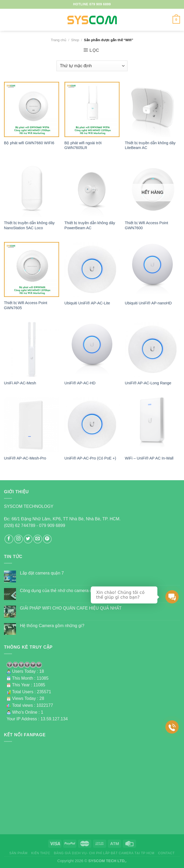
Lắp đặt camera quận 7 (42, 573)
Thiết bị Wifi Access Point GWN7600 (146, 225)
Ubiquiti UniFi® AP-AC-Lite (87, 303)
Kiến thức (41, 853)
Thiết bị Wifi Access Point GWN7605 (26, 305)
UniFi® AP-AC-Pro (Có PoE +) (90, 458)
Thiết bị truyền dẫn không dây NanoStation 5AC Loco (29, 225)
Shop (75, 40)
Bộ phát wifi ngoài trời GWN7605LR (83, 145)
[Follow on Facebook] (9, 539)
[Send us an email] (38, 539)
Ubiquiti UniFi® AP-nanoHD (148, 303)
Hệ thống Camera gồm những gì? (52, 626)
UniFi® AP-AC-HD (80, 383)
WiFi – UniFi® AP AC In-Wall (149, 458)
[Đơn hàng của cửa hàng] (92, 66)
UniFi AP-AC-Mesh (20, 383)
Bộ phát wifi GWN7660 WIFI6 (29, 143)
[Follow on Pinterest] (47, 539)
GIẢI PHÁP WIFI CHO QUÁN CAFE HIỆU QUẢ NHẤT (71, 608)
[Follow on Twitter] (28, 539)
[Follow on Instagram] (19, 539)
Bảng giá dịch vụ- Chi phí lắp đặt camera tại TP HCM (104, 853)
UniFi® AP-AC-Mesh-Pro (25, 458)
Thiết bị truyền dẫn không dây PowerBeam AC (90, 225)
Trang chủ (59, 40)
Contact (167, 853)
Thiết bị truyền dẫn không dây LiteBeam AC (150, 145)
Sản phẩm (18, 853)
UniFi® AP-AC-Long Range (148, 383)
